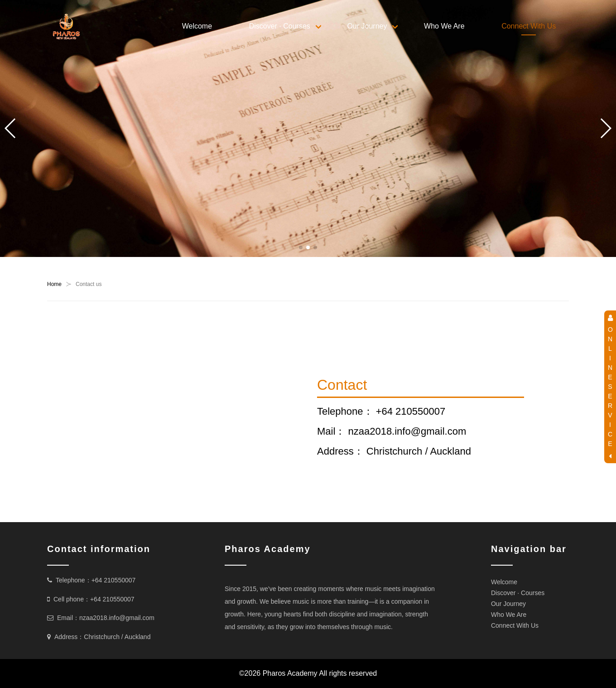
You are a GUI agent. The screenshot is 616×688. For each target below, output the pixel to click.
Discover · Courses (280, 26)
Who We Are (444, 26)
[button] (301, 247)
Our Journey (367, 26)
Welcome (197, 26)
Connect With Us (529, 26)
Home (54, 284)
